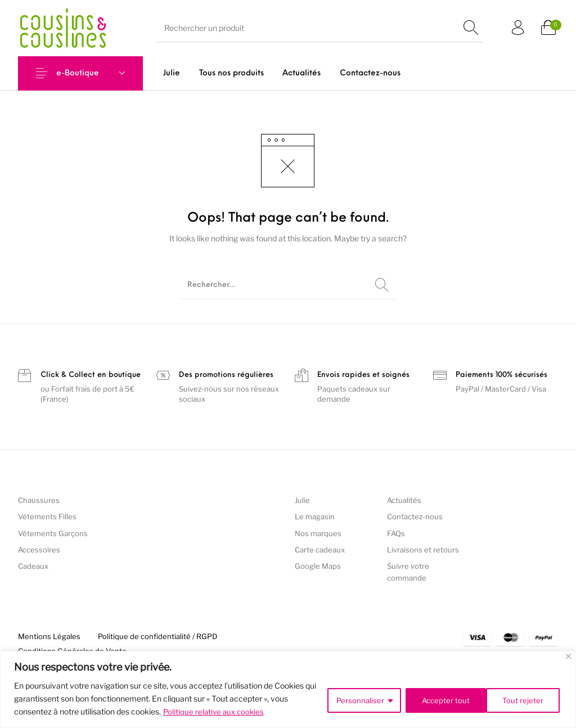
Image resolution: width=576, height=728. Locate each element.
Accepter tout (521, 698)
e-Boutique (78, 73)
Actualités (404, 500)
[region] (288, 689)
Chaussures (39, 500)
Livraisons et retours (423, 550)
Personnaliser (355, 698)
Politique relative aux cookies (215, 711)
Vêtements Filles (47, 516)
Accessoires (39, 550)
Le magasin (315, 516)
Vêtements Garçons (53, 533)
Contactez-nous (415, 516)
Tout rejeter (438, 698)
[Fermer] (568, 656)
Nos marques (318, 533)
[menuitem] (172, 73)
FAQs (396, 533)
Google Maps (318, 566)
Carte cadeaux (320, 550)
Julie (302, 500)
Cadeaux (33, 566)
